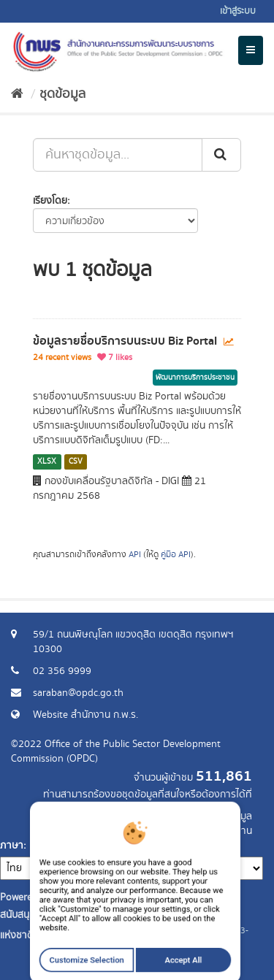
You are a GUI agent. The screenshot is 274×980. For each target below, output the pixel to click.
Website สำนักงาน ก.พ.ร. (85, 715)
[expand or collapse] (251, 50)
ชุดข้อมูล (62, 94)
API (135, 555)
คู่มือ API (176, 555)
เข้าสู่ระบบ (238, 11)
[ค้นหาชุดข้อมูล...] (118, 155)
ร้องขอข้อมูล (226, 816)
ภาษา (12, 846)
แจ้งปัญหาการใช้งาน (210, 831)
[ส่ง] (221, 155)
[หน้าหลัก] (17, 94)
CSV (76, 462)
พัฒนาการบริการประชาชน (195, 378)
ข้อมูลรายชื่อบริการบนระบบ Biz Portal (125, 341)
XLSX (47, 462)
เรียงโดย (50, 201)
